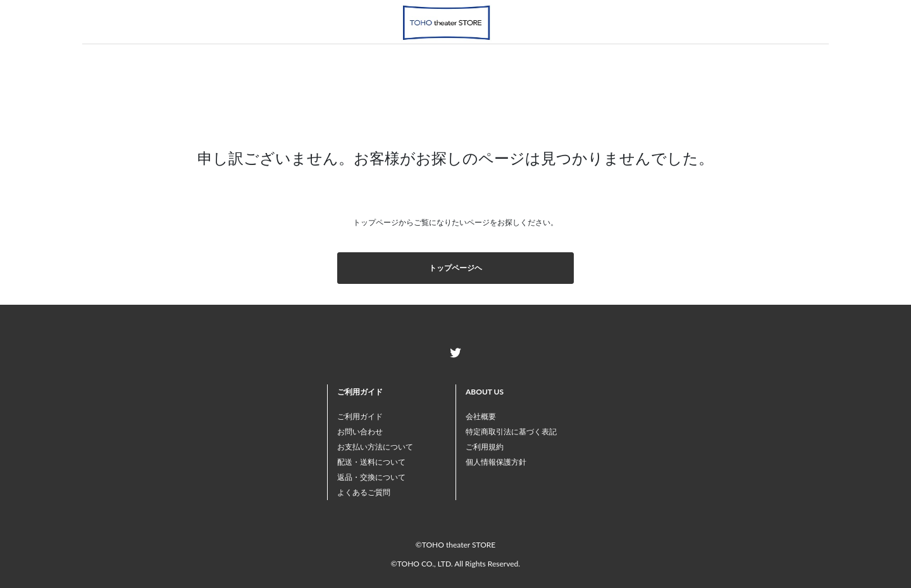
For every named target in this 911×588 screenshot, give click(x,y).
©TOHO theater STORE (455, 545)
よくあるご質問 (364, 492)
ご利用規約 (485, 447)
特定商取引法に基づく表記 (511, 432)
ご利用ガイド (360, 416)
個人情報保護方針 (496, 462)
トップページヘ (455, 268)
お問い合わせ (360, 432)
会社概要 (481, 416)
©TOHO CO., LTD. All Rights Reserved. (455, 564)
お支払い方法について (375, 447)
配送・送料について (371, 462)
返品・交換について (371, 477)
